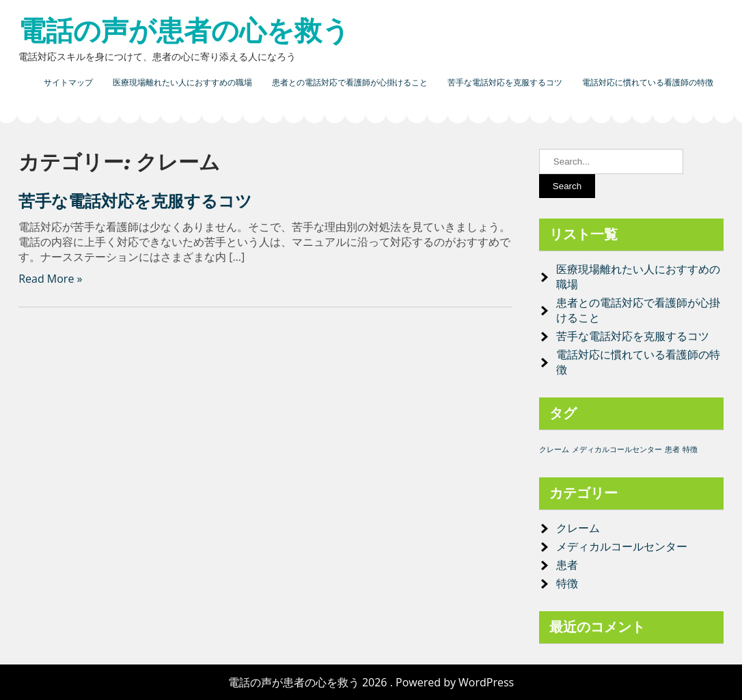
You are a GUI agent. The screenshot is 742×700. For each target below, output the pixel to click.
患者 (567, 565)
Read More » (50, 279)
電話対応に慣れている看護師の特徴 (648, 82)
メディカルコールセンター (622, 546)
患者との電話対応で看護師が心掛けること (350, 82)
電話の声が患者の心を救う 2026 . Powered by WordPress (371, 682)
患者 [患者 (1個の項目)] (672, 449)
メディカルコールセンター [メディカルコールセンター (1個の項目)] (617, 449)
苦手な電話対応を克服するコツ (505, 82)
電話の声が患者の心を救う (184, 31)
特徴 (567, 583)
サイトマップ (68, 82)
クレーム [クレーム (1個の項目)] (554, 449)
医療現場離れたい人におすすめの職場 (182, 82)
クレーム (578, 528)
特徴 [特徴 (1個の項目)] (690, 449)
